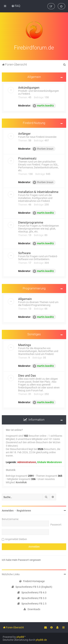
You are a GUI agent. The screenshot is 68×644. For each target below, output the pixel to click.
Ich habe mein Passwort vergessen (21, 560)
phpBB (20, 637)
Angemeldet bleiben (16, 539)
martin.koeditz (43, 105)
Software (24, 253)
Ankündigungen (29, 87)
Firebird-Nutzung (34, 123)
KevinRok (21, 482)
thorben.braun (43, 149)
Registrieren (24, 510)
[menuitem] (16, 6)
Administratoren (27, 462)
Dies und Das (27, 375)
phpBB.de (41, 640)
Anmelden (8, 510)
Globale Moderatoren (50, 462)
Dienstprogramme (31, 222)
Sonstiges (34, 334)
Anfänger (24, 133)
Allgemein (34, 76)
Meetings (25, 345)
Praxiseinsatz (27, 158)
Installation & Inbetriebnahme (38, 191)
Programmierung (34, 288)
